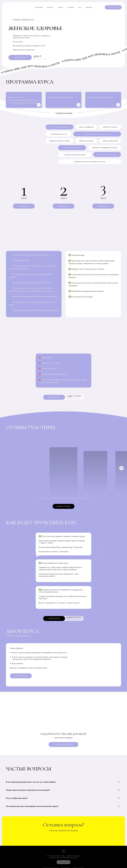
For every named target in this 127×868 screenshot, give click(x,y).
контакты (89, 7)
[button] (24, 206)
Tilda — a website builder (69, 856)
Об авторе (71, 7)
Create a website (64, 862)
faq (80, 7)
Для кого (50, 7)
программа (39, 7)
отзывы (60, 7)
